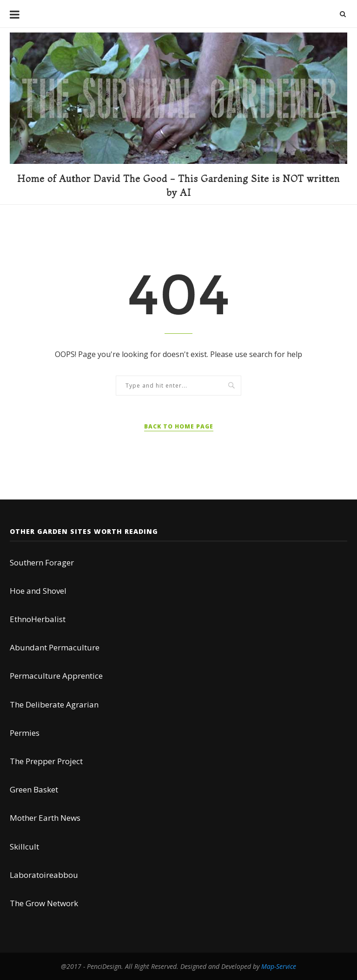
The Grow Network (44, 903)
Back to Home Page (179, 426)
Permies (25, 733)
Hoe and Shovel (38, 591)
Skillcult (24, 847)
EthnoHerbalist (38, 619)
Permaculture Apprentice (56, 676)
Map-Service (279, 966)
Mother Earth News (45, 818)
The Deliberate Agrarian (54, 704)
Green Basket (34, 789)
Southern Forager (42, 562)
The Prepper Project (46, 761)
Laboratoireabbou (44, 875)
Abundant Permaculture (55, 647)
